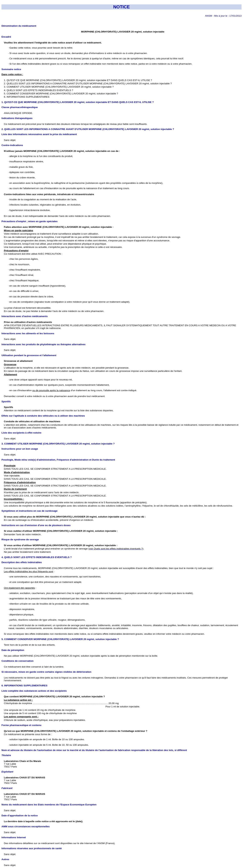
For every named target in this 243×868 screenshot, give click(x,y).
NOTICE (122, 7)
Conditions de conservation (18, 661)
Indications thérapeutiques (17, 118)
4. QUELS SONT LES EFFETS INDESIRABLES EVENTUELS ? (37, 557)
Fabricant (7, 788)
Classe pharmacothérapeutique (20, 107)
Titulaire (6, 755)
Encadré (6, 37)
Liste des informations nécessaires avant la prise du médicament (39, 134)
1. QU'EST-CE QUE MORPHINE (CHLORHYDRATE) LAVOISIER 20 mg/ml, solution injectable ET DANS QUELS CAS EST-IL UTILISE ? (78, 102)
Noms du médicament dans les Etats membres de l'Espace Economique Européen (49, 805)
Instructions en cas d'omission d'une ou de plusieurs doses (36, 525)
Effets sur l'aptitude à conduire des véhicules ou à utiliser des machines (43, 416)
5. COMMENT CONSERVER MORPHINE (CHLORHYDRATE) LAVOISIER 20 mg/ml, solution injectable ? (60, 639)
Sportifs (6, 402)
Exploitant (7, 772)
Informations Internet (14, 837)
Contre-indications (12, 145)
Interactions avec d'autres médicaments (25, 316)
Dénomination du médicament (19, 26)
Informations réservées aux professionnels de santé (32, 848)
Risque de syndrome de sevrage (20, 540)
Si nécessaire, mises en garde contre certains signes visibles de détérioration (46, 672)
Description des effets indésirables (22, 562)
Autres (5, 859)
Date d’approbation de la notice (20, 816)
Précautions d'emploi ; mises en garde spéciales (30, 221)
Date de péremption (13, 650)
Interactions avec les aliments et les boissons (28, 333)
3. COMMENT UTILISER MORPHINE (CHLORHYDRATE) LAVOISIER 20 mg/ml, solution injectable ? (58, 444)
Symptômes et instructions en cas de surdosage (30, 511)
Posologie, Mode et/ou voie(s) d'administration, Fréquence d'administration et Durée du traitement (58, 460)
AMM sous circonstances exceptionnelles (26, 826)
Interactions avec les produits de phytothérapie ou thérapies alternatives (43, 344)
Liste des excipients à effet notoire (21, 433)
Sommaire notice (11, 69)
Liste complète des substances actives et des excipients (34, 691)
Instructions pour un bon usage (20, 449)
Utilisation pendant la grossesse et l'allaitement (29, 355)
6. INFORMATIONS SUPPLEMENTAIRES (24, 686)
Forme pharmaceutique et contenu (21, 725)
